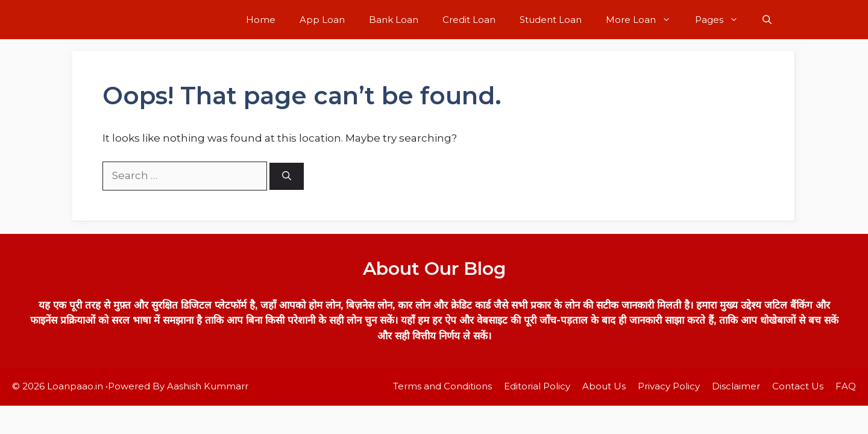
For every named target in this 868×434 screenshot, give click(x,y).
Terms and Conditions (442, 386)
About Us (604, 386)
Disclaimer (736, 386)
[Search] (287, 176)
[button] (767, 20)
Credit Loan (469, 20)
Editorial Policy (537, 386)
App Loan (322, 20)
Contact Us (798, 386)
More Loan (644, 20)
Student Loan (551, 20)
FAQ (846, 386)
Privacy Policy (669, 386)
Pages (723, 20)
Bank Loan (394, 20)
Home (261, 20)
